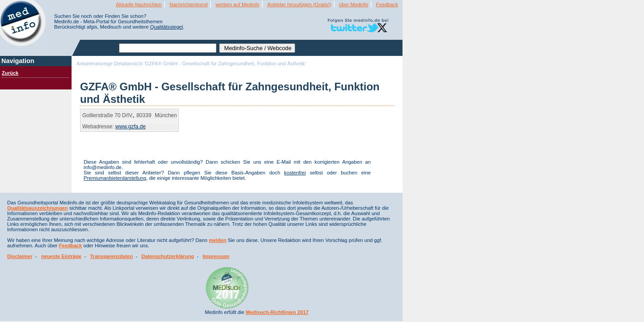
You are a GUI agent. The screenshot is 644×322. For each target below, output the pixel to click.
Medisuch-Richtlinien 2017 (277, 312)
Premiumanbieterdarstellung (115, 178)
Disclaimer (20, 256)
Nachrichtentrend (189, 4)
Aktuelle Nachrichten (139, 4)
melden (218, 240)
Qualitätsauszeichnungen (38, 208)
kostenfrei (295, 173)
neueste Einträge (61, 256)
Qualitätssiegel (167, 27)
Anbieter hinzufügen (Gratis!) (299, 4)
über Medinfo (354, 4)
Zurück (10, 73)
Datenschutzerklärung (168, 256)
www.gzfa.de (131, 127)
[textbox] (168, 48)
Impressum (216, 256)
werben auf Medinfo (237, 4)
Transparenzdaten (111, 256)
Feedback (387, 4)
